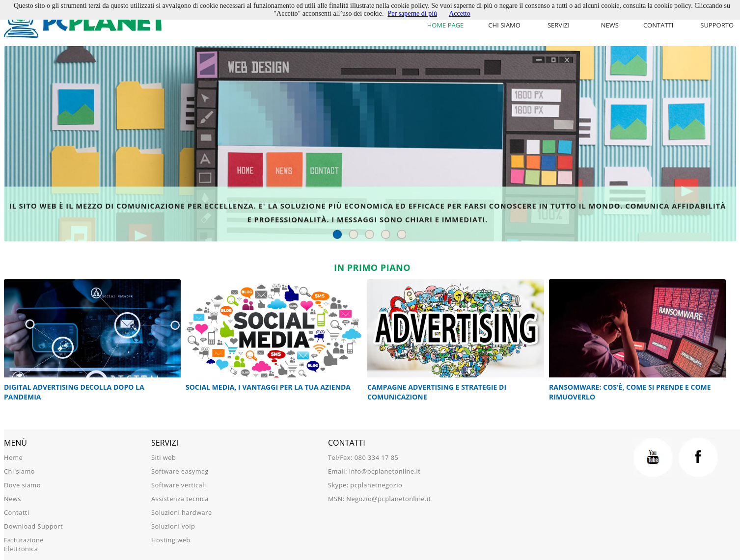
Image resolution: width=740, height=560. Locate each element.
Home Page (446, 25)
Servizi (559, 25)
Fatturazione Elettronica (24, 544)
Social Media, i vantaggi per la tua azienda (268, 387)
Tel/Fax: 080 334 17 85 (363, 457)
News (610, 25)
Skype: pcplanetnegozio (365, 485)
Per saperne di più (412, 13)
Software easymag (180, 471)
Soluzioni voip (173, 526)
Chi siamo (504, 25)
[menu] (561, 25)
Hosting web (171, 540)
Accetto (460, 13)
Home (13, 457)
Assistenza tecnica (180, 499)
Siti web (164, 457)
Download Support (33, 526)
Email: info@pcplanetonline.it (374, 471)
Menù (15, 443)
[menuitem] (561, 25)
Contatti (658, 25)
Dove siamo (22, 485)
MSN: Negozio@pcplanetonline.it (380, 499)
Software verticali (179, 485)
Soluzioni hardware (182, 512)
